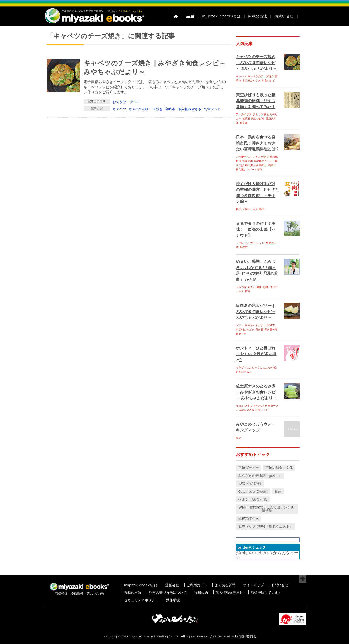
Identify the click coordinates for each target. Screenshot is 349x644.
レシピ (260, 243)
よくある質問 (225, 585)
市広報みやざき (190, 109)
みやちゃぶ (258, 406)
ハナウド (250, 243)
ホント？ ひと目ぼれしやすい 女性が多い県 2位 (256, 354)
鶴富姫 (244, 123)
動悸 (266, 287)
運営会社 (172, 585)
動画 (278, 491)
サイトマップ (253, 585)
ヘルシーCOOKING (253, 499)
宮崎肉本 (248, 161)
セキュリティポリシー (141, 600)
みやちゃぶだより (255, 325)
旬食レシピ (212, 109)
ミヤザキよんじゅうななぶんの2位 (256, 367)
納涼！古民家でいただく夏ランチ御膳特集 (267, 509)
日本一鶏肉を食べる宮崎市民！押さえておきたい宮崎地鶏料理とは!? (257, 143)
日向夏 (259, 330)
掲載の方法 (258, 16)
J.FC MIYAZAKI (250, 483)
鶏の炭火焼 (251, 165)
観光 (239, 438)
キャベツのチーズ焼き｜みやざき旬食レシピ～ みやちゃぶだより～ (256, 63)
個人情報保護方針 (229, 592)
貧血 (248, 291)
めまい (251, 287)
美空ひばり (258, 119)
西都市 (244, 247)
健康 (259, 287)
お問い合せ (284, 16)
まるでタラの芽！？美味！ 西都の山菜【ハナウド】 (256, 229)
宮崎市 (170, 109)
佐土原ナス (272, 406)
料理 (239, 209)
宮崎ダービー (249, 468)
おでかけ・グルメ (126, 102)
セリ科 (240, 243)
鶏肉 (262, 209)
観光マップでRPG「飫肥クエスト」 (266, 526)
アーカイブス (244, 114)
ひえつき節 (259, 114)
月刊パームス (250, 209)
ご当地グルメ (244, 157)
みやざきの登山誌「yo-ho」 (260, 475)
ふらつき (241, 287)
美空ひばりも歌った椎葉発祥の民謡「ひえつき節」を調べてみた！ (256, 101)
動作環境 (173, 600)
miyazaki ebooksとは (221, 16)
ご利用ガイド (197, 585)
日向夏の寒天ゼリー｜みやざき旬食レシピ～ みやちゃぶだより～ (256, 311)
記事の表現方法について (168, 592)
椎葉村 (246, 119)
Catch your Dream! (253, 491)
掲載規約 (201, 592)
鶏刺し (263, 165)
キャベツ (119, 109)
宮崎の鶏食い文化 (279, 468)
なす (247, 406)
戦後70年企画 (249, 518)
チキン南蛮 (259, 157)
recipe (240, 406)
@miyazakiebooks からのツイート (267, 555)
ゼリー (240, 325)
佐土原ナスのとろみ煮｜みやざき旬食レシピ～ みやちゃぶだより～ (256, 392)
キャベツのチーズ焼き (146, 109)
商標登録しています (266, 592)
